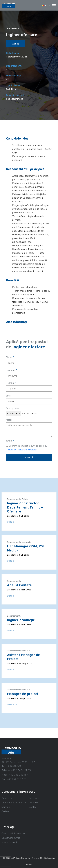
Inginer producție (21, 620)
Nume (9, 357)
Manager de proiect (23, 694)
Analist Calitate (19, 585)
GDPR (9, 441)
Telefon (10, 383)
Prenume (11, 370)
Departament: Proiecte (18, 651)
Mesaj (9, 420)
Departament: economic (19, 542)
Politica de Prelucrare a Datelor (21, 450)
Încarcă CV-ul (13, 408)
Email (9, 396)
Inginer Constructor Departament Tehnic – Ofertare (25, 507)
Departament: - (15, 581)
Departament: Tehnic (18, 499)
